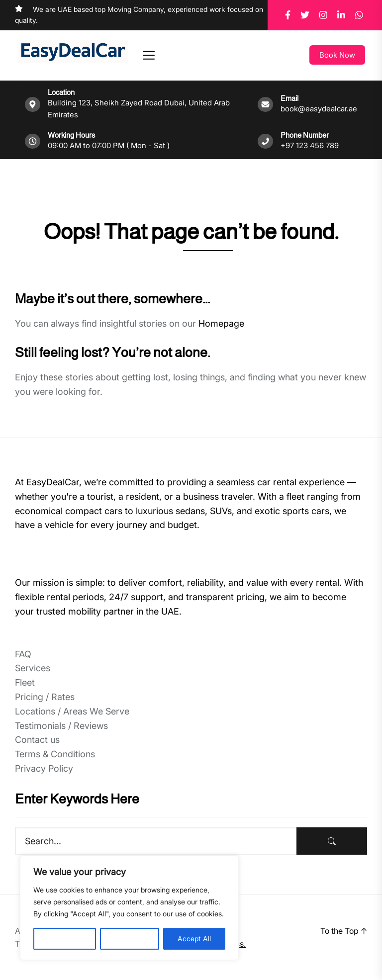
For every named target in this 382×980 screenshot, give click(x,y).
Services (33, 668)
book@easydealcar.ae (319, 109)
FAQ (23, 654)
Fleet (25, 682)
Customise (65, 938)
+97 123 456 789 (310, 145)
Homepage (221, 323)
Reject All (130, 938)
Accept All (194, 938)
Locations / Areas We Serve (72, 711)
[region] (129, 908)
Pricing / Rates (45, 697)
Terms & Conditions (55, 754)
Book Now (337, 55)
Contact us (37, 740)
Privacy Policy (44, 768)
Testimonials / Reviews (61, 726)
